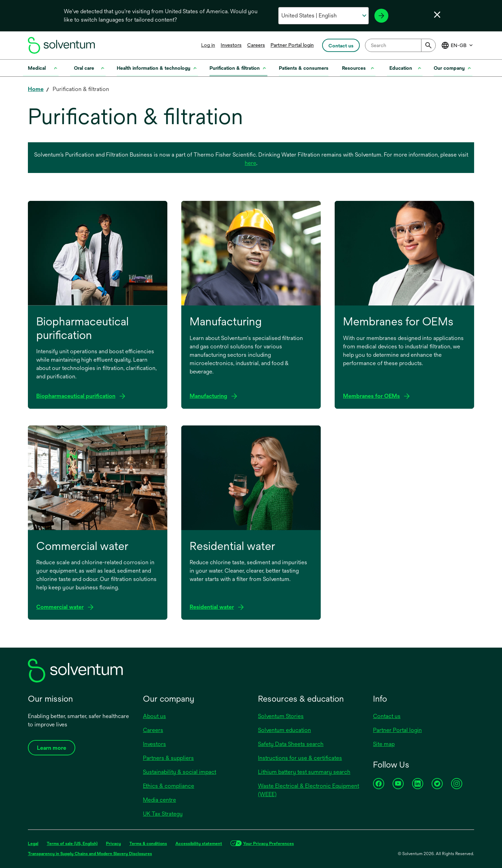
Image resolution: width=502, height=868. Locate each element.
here (250, 163)
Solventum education (284, 730)
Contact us (387, 716)
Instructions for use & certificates (300, 758)
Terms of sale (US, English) (72, 844)
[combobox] (400, 45)
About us (154, 716)
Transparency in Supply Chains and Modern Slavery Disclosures (90, 854)
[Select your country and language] (323, 16)
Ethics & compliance (169, 786)
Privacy (113, 844)
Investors (231, 45)
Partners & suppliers (168, 758)
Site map (384, 744)
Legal (33, 844)
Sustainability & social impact (180, 772)
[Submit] (428, 45)
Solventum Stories (281, 716)
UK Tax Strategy (163, 814)
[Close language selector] (437, 15)
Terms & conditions (148, 844)
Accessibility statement (199, 844)
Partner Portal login (292, 45)
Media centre (159, 800)
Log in (208, 45)
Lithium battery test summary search (304, 772)
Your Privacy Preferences (268, 844)
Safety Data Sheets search (291, 744)
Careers (256, 45)
